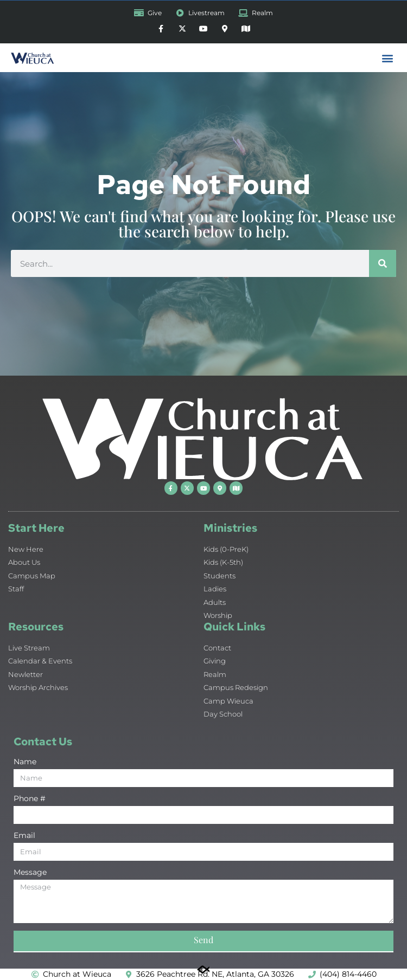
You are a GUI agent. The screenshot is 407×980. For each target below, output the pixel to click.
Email (24, 836)
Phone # (30, 799)
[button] (387, 58)
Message (30, 873)
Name (25, 762)
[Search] (383, 263)
